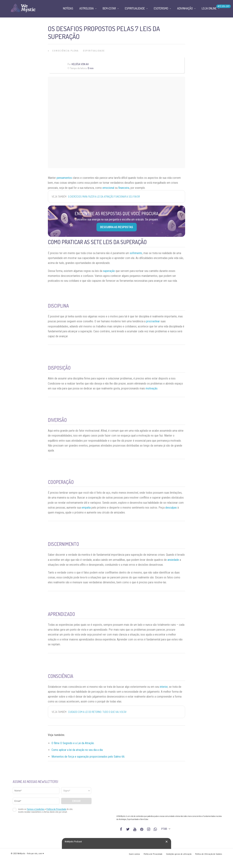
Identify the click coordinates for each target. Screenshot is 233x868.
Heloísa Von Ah (80, 64)
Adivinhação (185, 8)
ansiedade (173, 560)
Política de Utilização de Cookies (209, 854)
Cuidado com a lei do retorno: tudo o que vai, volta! (97, 712)
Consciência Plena (65, 51)
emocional (108, 188)
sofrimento (136, 253)
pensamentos (64, 178)
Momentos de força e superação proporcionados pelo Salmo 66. (88, 757)
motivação (152, 388)
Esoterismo (161, 8)
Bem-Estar (109, 8)
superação (109, 271)
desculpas (171, 508)
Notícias (68, 8)
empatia (86, 508)
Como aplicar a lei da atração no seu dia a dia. (77, 750)
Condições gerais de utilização (179, 854)
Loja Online (209, 8)
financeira (124, 188)
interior (164, 687)
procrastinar (153, 321)
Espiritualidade (94, 51)
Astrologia (87, 8)
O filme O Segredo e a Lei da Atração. (73, 743)
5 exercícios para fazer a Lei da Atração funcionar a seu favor (104, 197)
